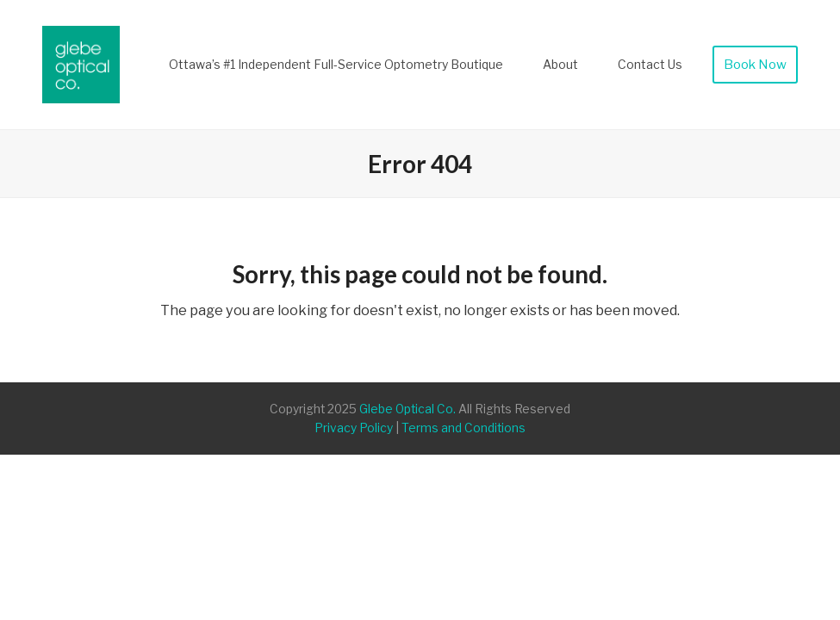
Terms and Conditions (464, 428)
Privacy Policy (354, 428)
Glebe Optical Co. (408, 409)
